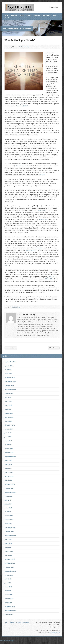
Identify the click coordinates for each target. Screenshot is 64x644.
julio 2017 (8, 500)
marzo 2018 (9, 472)
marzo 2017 (9, 516)
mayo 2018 (8, 464)
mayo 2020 (8, 405)
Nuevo (29, 15)
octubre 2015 (9, 567)
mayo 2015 (8, 587)
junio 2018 (8, 461)
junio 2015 (8, 583)
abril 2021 (8, 370)
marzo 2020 (9, 413)
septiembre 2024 (10, 362)
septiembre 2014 (10, 610)
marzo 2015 (9, 595)
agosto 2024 (9, 366)
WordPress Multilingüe (7, 641)
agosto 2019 (9, 429)
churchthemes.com (54, 632)
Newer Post (11, 348)
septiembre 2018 (10, 457)
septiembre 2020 (10, 389)
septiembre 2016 (10, 535)
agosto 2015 (9, 575)
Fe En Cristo (16, 307)
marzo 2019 (9, 449)
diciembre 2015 (10, 559)
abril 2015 (8, 591)
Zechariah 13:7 (31, 250)
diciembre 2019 (10, 425)
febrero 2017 (9, 520)
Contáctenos (9, 18)
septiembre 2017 (10, 492)
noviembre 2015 (10, 563)
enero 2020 (8, 421)
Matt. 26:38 (42, 210)
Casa (6, 15)
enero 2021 (8, 374)
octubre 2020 (9, 386)
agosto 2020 (9, 393)
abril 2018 (8, 468)
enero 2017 (8, 524)
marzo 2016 (9, 551)
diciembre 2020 (10, 378)
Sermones (47, 15)
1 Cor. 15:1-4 (19, 166)
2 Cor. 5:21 (39, 248)
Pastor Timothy (24, 47)
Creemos (14, 15)
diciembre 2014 (10, 607)
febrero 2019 (9, 453)
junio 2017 (8, 504)
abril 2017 (8, 512)
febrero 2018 (9, 476)
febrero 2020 (9, 417)
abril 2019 (8, 445)
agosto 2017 (9, 496)
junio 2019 (8, 437)
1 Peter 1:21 (49, 279)
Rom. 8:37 (42, 175)
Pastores (37, 15)
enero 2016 (8, 555)
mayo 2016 (8, 543)
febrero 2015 (9, 599)
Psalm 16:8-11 (52, 277)
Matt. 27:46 (43, 219)
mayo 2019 (8, 441)
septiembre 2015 (10, 571)
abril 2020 (8, 409)
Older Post (54, 348)
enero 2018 (8, 480)
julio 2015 (8, 579)
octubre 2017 (9, 488)
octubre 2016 (9, 532)
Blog (55, 15)
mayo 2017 (8, 508)
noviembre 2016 (10, 528)
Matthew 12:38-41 (23, 106)
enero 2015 (8, 603)
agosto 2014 (9, 614)
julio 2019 (8, 433)
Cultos (22, 15)
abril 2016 (8, 547)
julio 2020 (8, 397)
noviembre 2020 (10, 382)
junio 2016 (8, 539)
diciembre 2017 (10, 484)
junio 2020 (8, 401)
